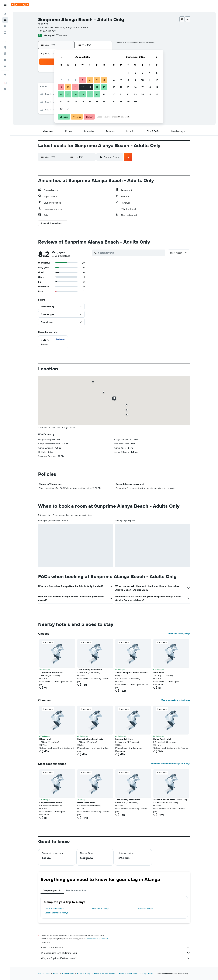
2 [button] (61, 80)
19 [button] (83, 94)
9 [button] (61, 87)
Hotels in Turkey (84, 974)
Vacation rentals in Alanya (56, 913)
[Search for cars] (5, 26)
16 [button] (61, 94)
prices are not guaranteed (97, 939)
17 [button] (68, 94)
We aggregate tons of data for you (116, 953)
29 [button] (104, 101)
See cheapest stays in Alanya (176, 700)
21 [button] (97, 94)
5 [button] (83, 80)
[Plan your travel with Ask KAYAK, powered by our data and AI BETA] (5, 41)
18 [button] (75, 94)
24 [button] (68, 101)
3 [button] (68, 80)
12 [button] (83, 87)
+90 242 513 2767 (47, 31)
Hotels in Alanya (145, 909)
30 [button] (61, 109)
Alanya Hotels (147, 974)
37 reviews (62, 35)
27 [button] (90, 101)
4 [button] (75, 80)
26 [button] (83, 101)
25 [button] (75, 101)
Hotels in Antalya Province (105, 974)
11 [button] (75, 87)
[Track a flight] (5, 54)
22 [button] (104, 94)
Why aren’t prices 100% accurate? (116, 958)
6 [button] (90, 80)
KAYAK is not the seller (116, 947)
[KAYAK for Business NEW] (5, 66)
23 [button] (61, 101)
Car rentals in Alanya (54, 909)
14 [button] (97, 87)
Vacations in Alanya (100, 909)
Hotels (56, 974)
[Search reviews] (131, 253)
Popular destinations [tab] (76, 890)
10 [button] (68, 87)
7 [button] (97, 80)
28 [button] (97, 101)
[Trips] (5, 75)
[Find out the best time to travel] (5, 60)
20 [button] (90, 94)
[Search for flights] (5, 14)
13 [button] (90, 87)
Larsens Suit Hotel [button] (124, 739)
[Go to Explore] (5, 47)
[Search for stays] (5, 20)
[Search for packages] (5, 33)
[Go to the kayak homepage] (20, 5)
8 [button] (104, 80)
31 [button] (68, 109)
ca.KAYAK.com (44, 974)
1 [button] (104, 73)
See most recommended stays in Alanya (171, 763)
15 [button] (104, 87)
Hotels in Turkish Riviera (129, 974)
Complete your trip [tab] (52, 890)
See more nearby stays (179, 633)
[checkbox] (53, 342)
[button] (5, 5)
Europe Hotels (68, 974)
